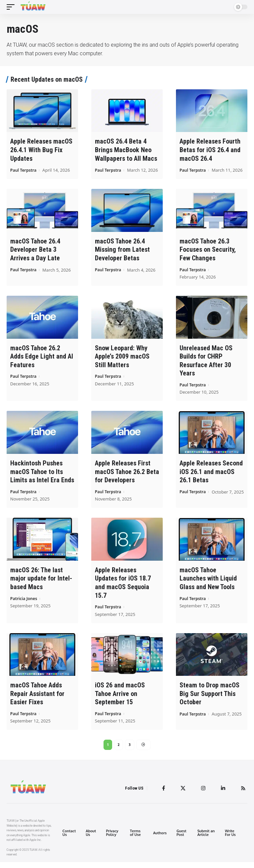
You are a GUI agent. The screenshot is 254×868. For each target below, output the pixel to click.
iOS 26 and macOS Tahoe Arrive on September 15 (120, 699)
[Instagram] (202, 794)
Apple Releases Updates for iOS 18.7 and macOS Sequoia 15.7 (123, 588)
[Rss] (243, 794)
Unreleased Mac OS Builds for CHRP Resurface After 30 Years (206, 367)
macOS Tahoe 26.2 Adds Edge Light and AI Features (42, 363)
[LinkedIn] (223, 794)
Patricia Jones (24, 604)
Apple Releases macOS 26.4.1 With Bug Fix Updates (41, 150)
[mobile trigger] (12, 7)
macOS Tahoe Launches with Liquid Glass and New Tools (208, 584)
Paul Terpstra (24, 169)
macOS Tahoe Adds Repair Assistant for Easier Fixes (37, 699)
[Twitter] (182, 794)
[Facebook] (162, 794)
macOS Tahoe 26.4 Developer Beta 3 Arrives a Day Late (35, 256)
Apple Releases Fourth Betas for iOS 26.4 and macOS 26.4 (210, 150)
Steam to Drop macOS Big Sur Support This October (210, 699)
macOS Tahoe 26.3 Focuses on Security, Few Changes (208, 256)
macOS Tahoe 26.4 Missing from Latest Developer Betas (122, 256)
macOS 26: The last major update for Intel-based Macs (41, 584)
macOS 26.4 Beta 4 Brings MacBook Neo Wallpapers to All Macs (126, 150)
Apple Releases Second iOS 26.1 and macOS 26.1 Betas (211, 477)
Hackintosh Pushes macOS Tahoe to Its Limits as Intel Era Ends (42, 477)
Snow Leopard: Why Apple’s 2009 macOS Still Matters (122, 363)
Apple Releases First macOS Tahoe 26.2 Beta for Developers (127, 477)
